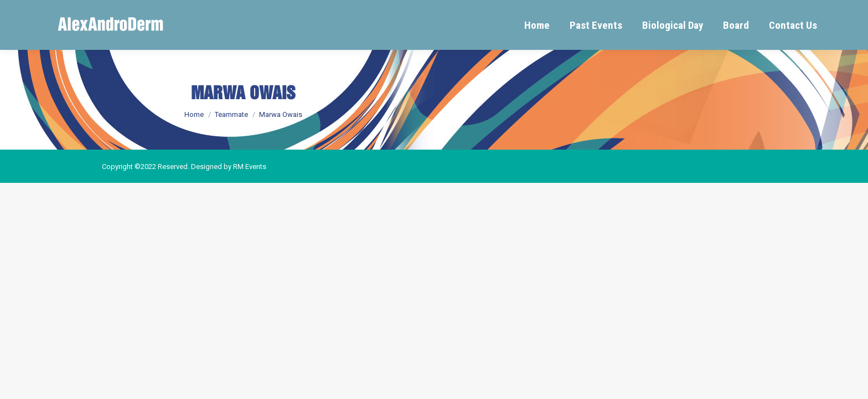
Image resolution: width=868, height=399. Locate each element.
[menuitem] (537, 25)
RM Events (250, 167)
